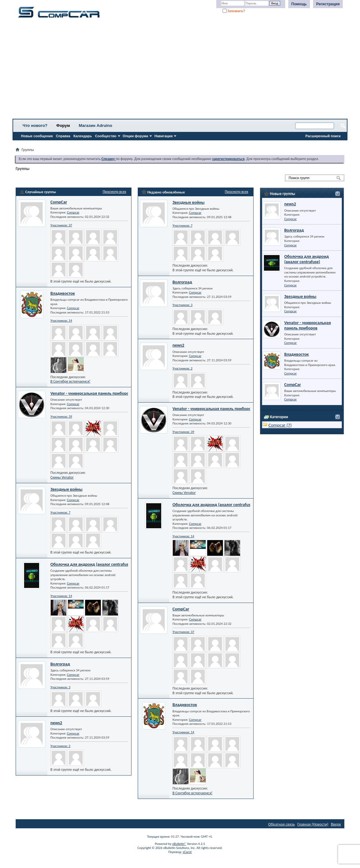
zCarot (187, 852)
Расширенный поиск (323, 136)
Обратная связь (282, 824)
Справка (63, 136)
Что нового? (35, 125)
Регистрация (328, 4)
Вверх (336, 824)
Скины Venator (62, 477)
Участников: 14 (61, 321)
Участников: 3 (60, 687)
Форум (63, 125)
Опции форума (135, 136)
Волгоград (60, 664)
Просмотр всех (114, 192)
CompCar (59, 202)
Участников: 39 (61, 416)
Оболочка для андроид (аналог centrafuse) (91, 564)
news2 (56, 723)
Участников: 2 (60, 746)
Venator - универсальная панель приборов (91, 393)
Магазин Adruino (96, 125)
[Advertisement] (180, 70)
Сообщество (106, 136)
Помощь (299, 4)
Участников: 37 (61, 225)
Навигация (163, 136)
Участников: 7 (60, 512)
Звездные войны (66, 489)
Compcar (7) (280, 425)
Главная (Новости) (313, 824)
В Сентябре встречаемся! (70, 381)
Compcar (73, 212)
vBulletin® (179, 844)
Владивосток (63, 293)
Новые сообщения (37, 136)
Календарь (82, 136)
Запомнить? (234, 11)
